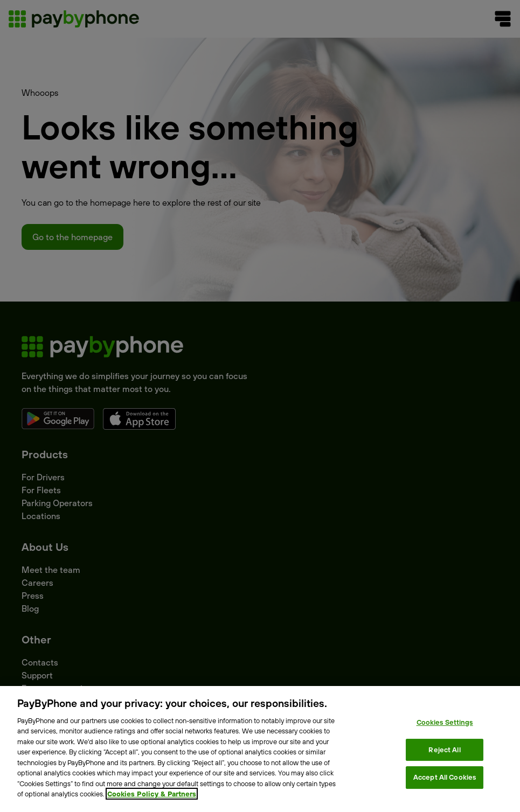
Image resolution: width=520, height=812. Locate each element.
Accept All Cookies (445, 777)
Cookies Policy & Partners (152, 794)
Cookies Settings (445, 722)
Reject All (444, 750)
